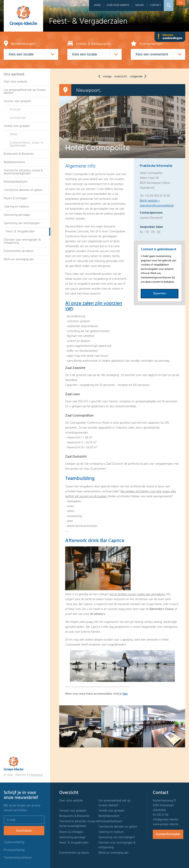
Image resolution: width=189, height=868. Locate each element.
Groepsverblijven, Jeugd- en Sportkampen (27, 144)
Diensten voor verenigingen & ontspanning (22, 241)
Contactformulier (168, 834)
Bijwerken (160, 294)
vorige (104, 77)
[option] (80, 726)
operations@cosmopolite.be (157, 206)
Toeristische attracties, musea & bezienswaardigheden (23, 172)
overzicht (121, 77)
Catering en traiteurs (16, 207)
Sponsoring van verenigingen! (22, 223)
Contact (156, 5)
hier (125, 694)
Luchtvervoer (18, 118)
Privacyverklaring (14, 850)
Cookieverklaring (14, 842)
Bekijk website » (150, 201)
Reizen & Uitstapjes (16, 198)
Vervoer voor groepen (17, 101)
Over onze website (118, 5)
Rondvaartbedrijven (16, 182)
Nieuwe (170, 37)
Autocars (15, 110)
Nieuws (140, 5)
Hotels (13, 134)
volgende (139, 77)
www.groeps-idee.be (166, 824)
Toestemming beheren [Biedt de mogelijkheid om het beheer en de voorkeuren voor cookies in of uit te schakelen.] (18, 858)
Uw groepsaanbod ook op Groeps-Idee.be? (25, 91)
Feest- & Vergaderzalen (20, 232)
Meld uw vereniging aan (19, 259)
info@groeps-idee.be (166, 820)
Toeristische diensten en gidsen (23, 190)
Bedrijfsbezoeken (14, 162)
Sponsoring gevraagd (17, 215)
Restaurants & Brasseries (19, 154)
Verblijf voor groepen (17, 126)
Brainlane (37, 775)
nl (181, 3)
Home (97, 5)
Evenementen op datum (19, 251)
